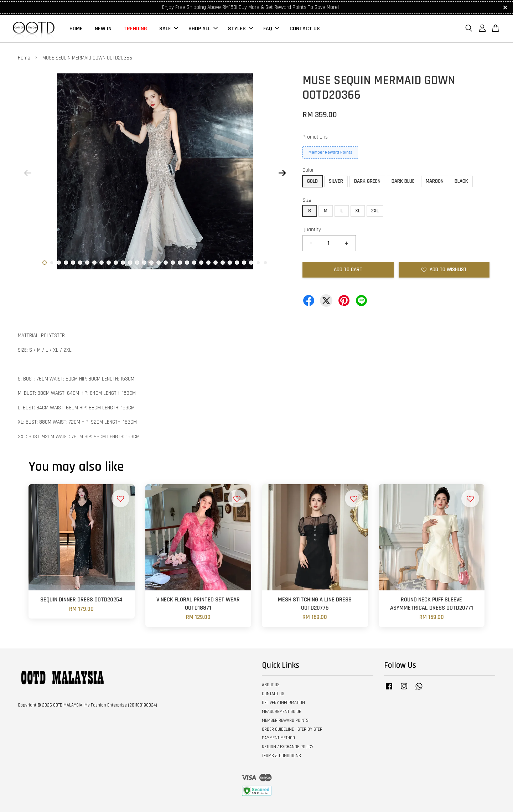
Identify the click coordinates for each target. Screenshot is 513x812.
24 (208, 263)
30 (251, 263)
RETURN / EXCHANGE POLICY (288, 747)
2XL (375, 211)
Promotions (315, 137)
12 (123, 263)
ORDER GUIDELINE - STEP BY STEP (292, 729)
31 (258, 263)
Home (24, 58)
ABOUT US (271, 685)
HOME (76, 29)
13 (130, 263)
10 (109, 263)
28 (237, 263)
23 (201, 263)
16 (151, 263)
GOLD (312, 181)
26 (223, 263)
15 (144, 263)
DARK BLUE (403, 181)
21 (187, 263)
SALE (169, 29)
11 (116, 263)
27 (230, 263)
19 (173, 263)
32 (265, 263)
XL (358, 211)
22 (194, 263)
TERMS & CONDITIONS (281, 756)
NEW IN (103, 29)
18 (166, 263)
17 (159, 263)
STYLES (240, 29)
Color (308, 170)
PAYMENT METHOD (278, 738)
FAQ (271, 29)
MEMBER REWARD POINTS (285, 720)
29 (244, 263)
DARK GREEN (367, 181)
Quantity (312, 230)
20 (180, 263)
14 (137, 263)
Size (307, 200)
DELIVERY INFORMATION (283, 703)
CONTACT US (305, 29)
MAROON (435, 181)
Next (282, 173)
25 (216, 263)
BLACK (461, 181)
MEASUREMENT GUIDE (281, 712)
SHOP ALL (203, 29)
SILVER (336, 181)
